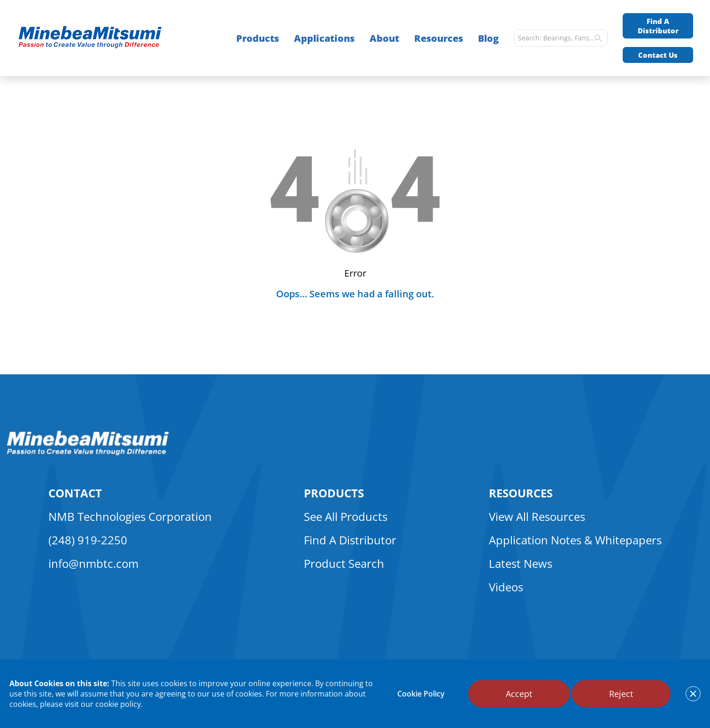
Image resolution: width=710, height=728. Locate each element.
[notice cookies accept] (693, 694)
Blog (488, 38)
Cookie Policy (421, 694)
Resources (439, 38)
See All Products (346, 516)
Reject (621, 694)
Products (258, 38)
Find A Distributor (658, 26)
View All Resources (537, 516)
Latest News (521, 563)
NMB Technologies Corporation (130, 516)
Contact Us (658, 55)
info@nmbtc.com (93, 563)
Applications (324, 38)
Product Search (344, 563)
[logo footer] (88, 453)
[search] (598, 38)
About (384, 38)
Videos (506, 587)
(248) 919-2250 (88, 540)
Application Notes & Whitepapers (575, 540)
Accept (519, 694)
